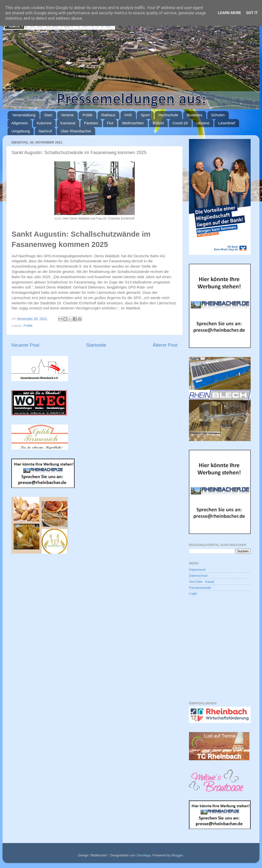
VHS (128, 115)
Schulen (218, 115)
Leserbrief (227, 123)
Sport (145, 115)
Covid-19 (180, 123)
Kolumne (44, 123)
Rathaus (108, 115)
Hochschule (168, 115)
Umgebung (21, 131)
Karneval (68, 123)
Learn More (230, 13)
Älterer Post (165, 345)
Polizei (158, 123)
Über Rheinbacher (76, 131)
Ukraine (203, 123)
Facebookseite (200, 588)
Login (193, 593)
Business (195, 115)
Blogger (177, 855)
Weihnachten (133, 123)
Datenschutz (198, 576)
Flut (110, 123)
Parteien (91, 123)
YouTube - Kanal (202, 582)
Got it (252, 13)
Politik (87, 115)
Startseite (96, 345)
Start (48, 115)
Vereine (67, 115)
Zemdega (143, 855)
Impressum (197, 570)
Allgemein (20, 123)
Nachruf (45, 131)
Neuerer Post (25, 345)
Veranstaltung (24, 115)
